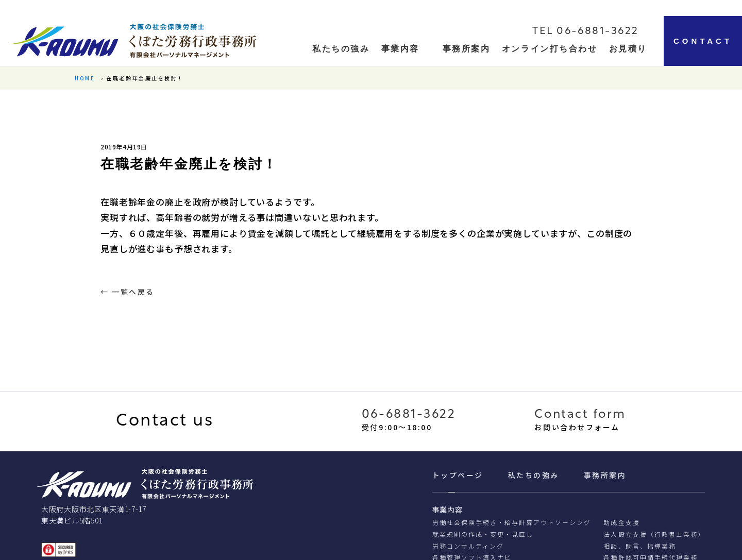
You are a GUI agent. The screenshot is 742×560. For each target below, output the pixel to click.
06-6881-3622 (409, 415)
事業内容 (400, 49)
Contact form (580, 415)
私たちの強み (534, 475)
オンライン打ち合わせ (550, 49)
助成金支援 (621, 522)
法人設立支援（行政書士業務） (654, 534)
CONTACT (703, 41)
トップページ (458, 475)
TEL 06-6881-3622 (586, 31)
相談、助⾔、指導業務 (639, 546)
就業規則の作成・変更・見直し (483, 534)
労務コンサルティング (468, 546)
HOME (85, 78)
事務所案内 (467, 49)
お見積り (628, 49)
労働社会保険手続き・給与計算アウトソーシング (512, 522)
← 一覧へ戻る (128, 292)
